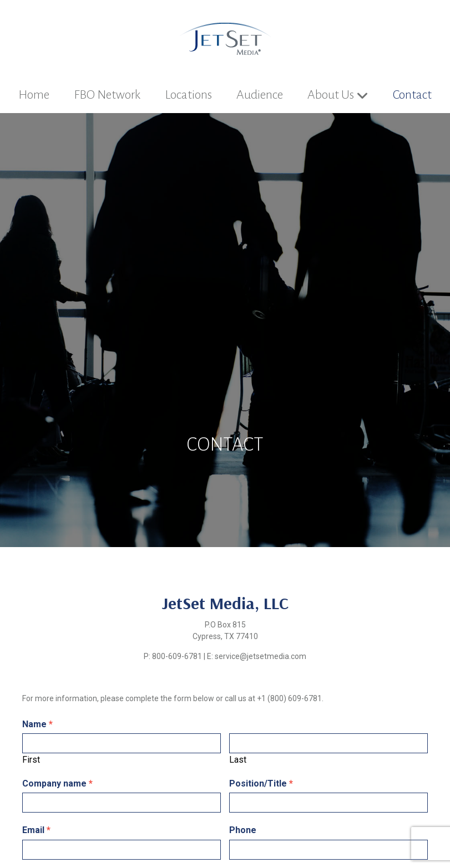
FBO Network (107, 95)
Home (34, 95)
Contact (412, 95)
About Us (331, 95)
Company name (57, 783)
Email (36, 830)
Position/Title (261, 783)
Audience (260, 95)
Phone (243, 830)
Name (37, 724)
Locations (188, 95)
